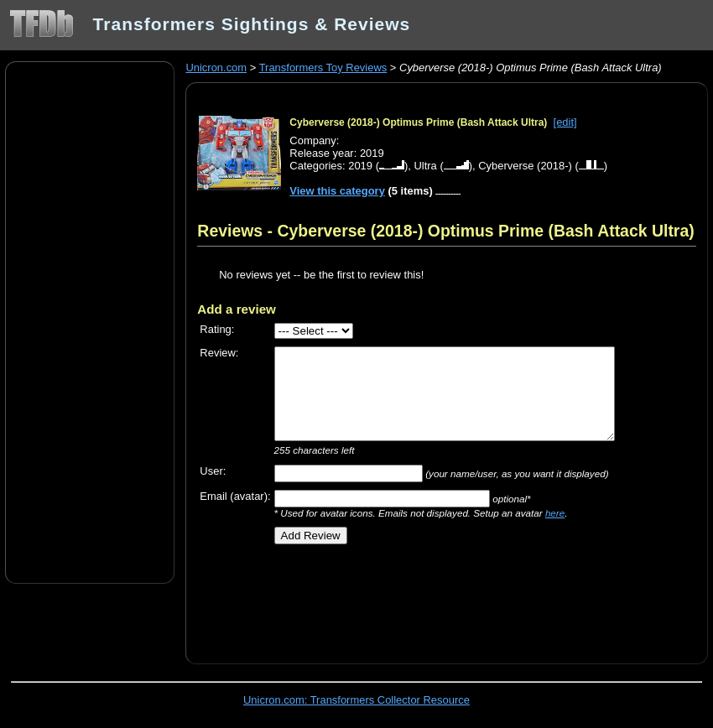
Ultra (425, 166)
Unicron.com (216, 68)
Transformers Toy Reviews (323, 68)
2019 (360, 166)
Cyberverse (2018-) (525, 166)
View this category (337, 191)
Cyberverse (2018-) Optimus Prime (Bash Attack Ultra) (418, 122)
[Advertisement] (90, 321)
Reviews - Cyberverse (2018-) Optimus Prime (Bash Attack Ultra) (445, 231)
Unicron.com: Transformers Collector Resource (356, 700)
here (555, 513)
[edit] (565, 122)
